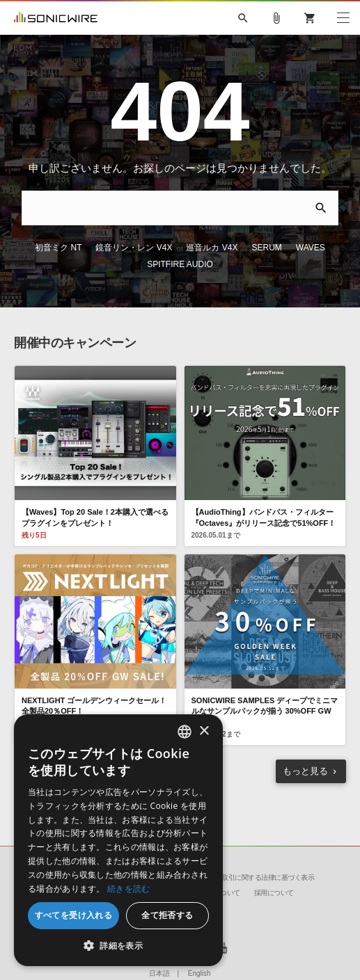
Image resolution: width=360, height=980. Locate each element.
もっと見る (305, 771)
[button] (118, 945)
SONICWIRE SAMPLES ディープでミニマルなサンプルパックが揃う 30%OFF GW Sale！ (265, 711)
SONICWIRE (56, 18)
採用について (274, 893)
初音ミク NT (58, 248)
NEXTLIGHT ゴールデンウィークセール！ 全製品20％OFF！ (94, 706)
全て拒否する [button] (167, 915)
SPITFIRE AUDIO (180, 264)
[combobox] (185, 732)
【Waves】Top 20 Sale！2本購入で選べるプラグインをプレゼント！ (95, 517)
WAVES (311, 248)
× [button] (204, 731)
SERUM (267, 248)
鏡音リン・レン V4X (134, 248)
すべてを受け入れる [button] (74, 915)
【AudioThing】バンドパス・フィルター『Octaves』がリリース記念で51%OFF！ (264, 517)
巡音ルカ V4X (212, 248)
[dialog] (118, 840)
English (199, 973)
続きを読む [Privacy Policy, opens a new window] (129, 889)
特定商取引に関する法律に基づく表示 (258, 877)
